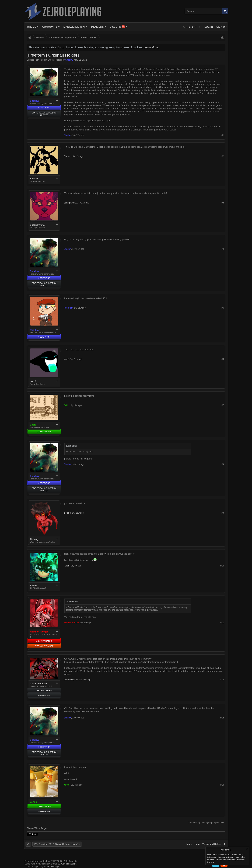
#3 (223, 203)
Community (50, 27)
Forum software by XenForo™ (51, 861)
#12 (222, 680)
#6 (223, 359)
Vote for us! (226, 850)
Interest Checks (47, 60)
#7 (223, 405)
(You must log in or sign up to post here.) (206, 822)
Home (189, 844)
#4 (223, 249)
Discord (117, 27)
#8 (223, 464)
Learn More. (151, 47)
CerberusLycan (38, 684)
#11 (222, 623)
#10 (222, 566)
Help (197, 844)
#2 (223, 156)
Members (97, 27)
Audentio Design (68, 864)
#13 (222, 718)
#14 (222, 785)
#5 (223, 308)
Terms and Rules (211, 844)
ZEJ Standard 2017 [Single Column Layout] (56, 844)
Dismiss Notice (247, 849)
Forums (31, 27)
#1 (223, 135)
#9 (223, 513)
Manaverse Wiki (74, 27)
